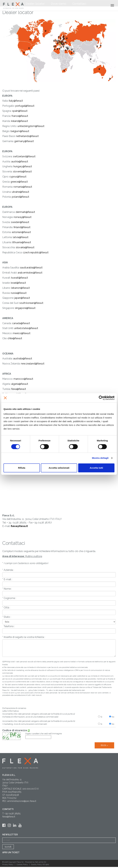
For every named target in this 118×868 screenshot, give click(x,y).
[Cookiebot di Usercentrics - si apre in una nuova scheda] (101, 398)
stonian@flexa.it (22, 232)
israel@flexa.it (18, 283)
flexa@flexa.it (19, 389)
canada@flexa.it (21, 323)
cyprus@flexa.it (18, 177)
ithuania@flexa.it (22, 242)
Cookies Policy (22, 865)
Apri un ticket (11, 852)
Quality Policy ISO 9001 (40, 865)
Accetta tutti (96, 468)
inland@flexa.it (23, 227)
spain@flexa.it (20, 111)
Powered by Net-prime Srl (36, 862)
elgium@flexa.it (21, 131)
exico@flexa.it (23, 333)
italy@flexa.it (16, 101)
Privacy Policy (8, 865)
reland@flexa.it (20, 121)
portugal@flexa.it (25, 106)
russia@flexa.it (19, 293)
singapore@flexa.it (25, 308)
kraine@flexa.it (21, 192)
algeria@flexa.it (20, 384)
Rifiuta (22, 468)
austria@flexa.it (20, 162)
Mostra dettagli (100, 458)
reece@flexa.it (20, 182)
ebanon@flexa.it (21, 288)
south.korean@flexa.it (31, 303)
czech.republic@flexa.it (36, 252)
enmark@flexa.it (26, 212)
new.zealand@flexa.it (33, 364)
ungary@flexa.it (23, 166)
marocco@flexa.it (23, 379)
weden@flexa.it (21, 222)
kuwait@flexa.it (19, 278)
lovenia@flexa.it (23, 172)
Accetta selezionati (59, 468)
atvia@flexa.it (21, 237)
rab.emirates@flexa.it (31, 273)
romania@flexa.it (23, 187)
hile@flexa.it (16, 338)
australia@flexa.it (23, 359)
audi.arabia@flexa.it (32, 268)
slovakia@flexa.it (25, 247)
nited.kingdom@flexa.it (32, 126)
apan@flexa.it (22, 298)
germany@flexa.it (24, 141)
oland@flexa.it (21, 197)
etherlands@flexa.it (28, 136)
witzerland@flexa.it (25, 156)
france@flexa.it (20, 116)
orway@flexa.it (23, 217)
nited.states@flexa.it (27, 328)
